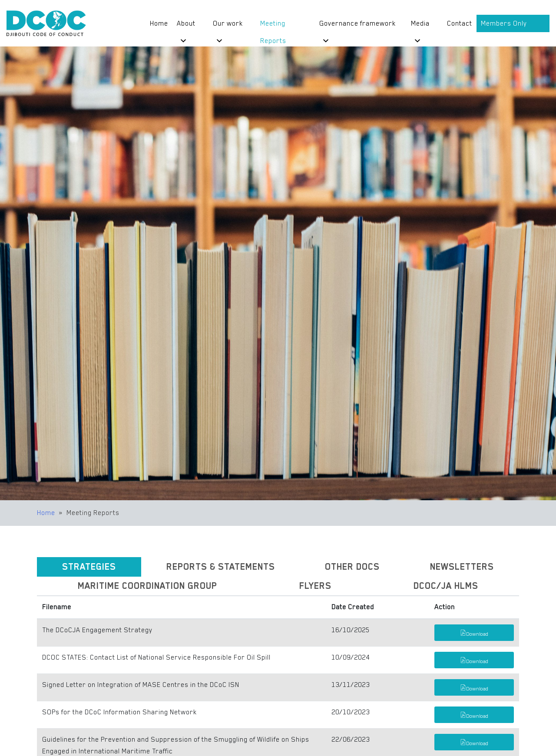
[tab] (89, 567)
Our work (228, 26)
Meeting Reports (273, 26)
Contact (460, 23)
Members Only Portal (504, 26)
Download (474, 634)
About (186, 26)
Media (420, 26)
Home (159, 23)
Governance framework (357, 26)
